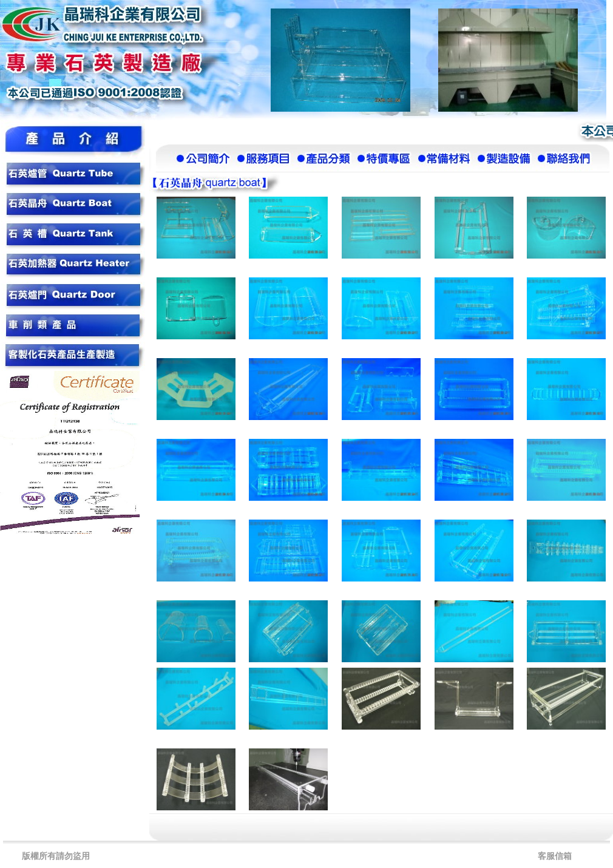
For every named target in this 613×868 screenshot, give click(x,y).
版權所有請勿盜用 (56, 856)
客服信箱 (555, 856)
